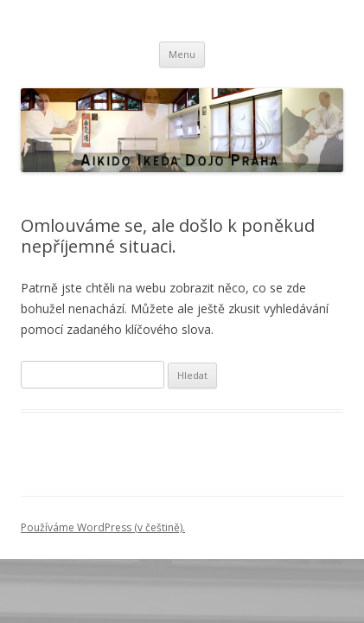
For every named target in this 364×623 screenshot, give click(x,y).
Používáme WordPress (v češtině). (103, 527)
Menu (182, 54)
